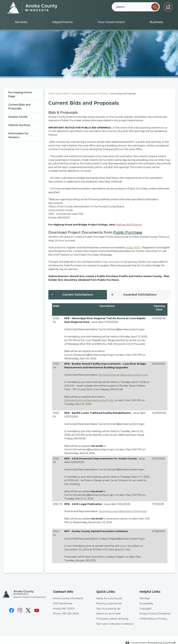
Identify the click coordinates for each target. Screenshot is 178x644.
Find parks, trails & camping (112, 613)
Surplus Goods (18, 111)
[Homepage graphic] (168, 7)
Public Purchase (128, 227)
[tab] (78, 289)
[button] (155, 7)
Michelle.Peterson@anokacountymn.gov (123, 369)
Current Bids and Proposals (19, 101)
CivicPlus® (169, 637)
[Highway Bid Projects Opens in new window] (129, 219)
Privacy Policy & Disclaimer (155, 608)
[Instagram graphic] (20, 605)
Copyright (145, 603)
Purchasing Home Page (20, 89)
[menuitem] (21, 22)
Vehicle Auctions (19, 120)
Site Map (145, 593)
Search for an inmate (108, 608)
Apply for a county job (109, 593)
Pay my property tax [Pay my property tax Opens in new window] (108, 603)
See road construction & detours (115, 618)
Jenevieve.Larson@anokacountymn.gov (123, 506)
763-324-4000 (70, 608)
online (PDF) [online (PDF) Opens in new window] (133, 242)
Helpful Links (150, 586)
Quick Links (106, 586)
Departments (62, 88)
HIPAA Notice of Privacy (153, 613)
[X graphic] (28, 605)
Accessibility (146, 598)
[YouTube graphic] (37, 605)
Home (51, 88)
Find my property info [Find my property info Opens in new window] (109, 598)
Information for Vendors (18, 130)
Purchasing (103, 88)
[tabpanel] (110, 428)
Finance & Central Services (83, 88)
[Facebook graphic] (11, 605)
